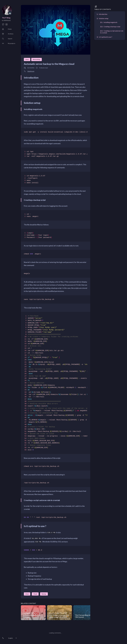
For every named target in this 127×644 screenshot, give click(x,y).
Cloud (35, 594)
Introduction (103, 14)
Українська (31, 71)
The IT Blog (6, 18)
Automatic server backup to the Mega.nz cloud (49, 64)
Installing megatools (110, 22)
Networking (37, 59)
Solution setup (104, 18)
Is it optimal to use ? (105, 37)
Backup (44, 594)
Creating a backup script (112, 27)
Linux (27, 59)
